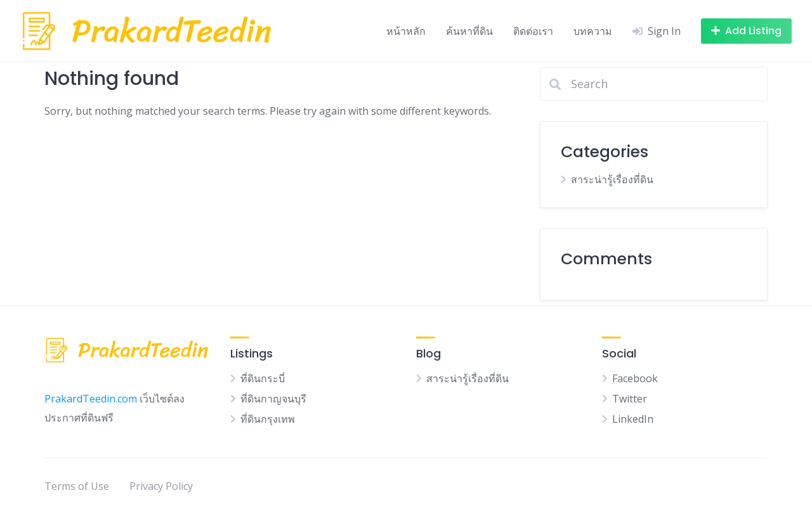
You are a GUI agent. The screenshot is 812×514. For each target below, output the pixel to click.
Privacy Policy (161, 486)
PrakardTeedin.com (91, 399)
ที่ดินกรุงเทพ (268, 419)
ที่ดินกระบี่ (263, 378)
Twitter (630, 399)
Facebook (635, 378)
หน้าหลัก (406, 31)
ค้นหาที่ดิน (469, 31)
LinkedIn (633, 419)
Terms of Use (77, 486)
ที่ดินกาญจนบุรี (273, 399)
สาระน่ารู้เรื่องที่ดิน (612, 179)
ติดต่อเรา (533, 31)
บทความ (593, 31)
